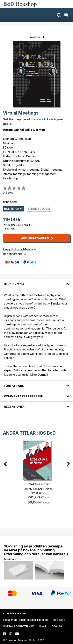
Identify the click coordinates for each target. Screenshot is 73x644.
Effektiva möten (39, 484)
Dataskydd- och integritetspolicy (26, 620)
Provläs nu (35, 37)
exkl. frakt (24, 225)
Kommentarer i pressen (24, 396)
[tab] (36, 281)
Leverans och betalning (19, 626)
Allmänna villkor (15, 614)
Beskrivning (14, 284)
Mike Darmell (35, 130)
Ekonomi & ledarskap (17, 139)
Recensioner (14, 407)
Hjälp (43, 626)
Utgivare (59, 620)
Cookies (57, 626)
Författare (14, 386)
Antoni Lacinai (13, 130)
